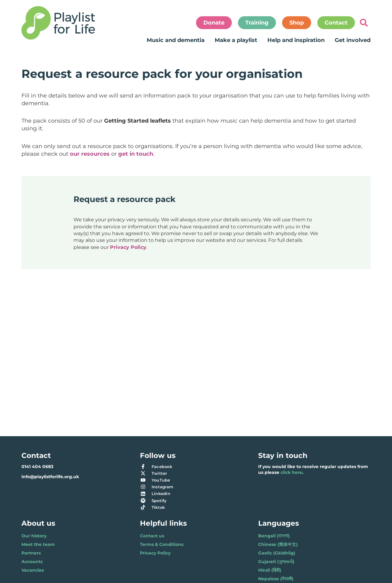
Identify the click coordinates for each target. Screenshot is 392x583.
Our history (34, 536)
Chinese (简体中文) (278, 544)
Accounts (32, 562)
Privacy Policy (128, 247)
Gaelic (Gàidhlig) (277, 553)
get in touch (136, 154)
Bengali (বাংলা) (274, 536)
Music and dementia (176, 40)
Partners (31, 553)
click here (291, 472)
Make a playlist (236, 40)
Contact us (152, 536)
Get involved (353, 40)
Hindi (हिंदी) (270, 570)
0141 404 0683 (37, 467)
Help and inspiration (296, 40)
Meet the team (38, 544)
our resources (90, 154)
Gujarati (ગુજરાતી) (276, 562)
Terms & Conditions (162, 544)
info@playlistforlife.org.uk (50, 477)
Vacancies (33, 570)
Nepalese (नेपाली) (276, 579)
